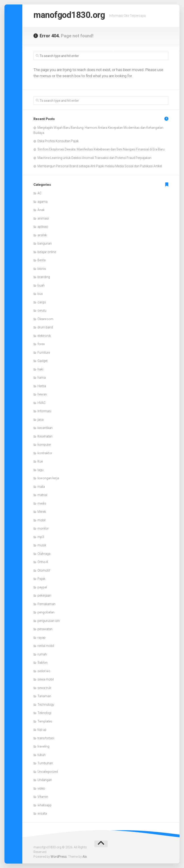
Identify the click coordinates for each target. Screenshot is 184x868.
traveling (43, 746)
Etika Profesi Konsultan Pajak (58, 141)
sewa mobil (46, 679)
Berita (41, 260)
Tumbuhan (45, 763)
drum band (45, 327)
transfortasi (46, 738)
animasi (43, 218)
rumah (42, 654)
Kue (40, 461)
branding (44, 277)
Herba (42, 386)
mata (41, 487)
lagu (40, 470)
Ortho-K (43, 562)
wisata (42, 813)
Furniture (44, 353)
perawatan (45, 629)
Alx (85, 857)
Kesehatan (45, 436)
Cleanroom (45, 319)
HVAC (41, 403)
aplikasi (43, 227)
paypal (42, 587)
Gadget (42, 361)
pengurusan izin (49, 621)
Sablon (42, 663)
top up (42, 730)
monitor (43, 528)
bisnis (42, 269)
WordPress (59, 857)
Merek (42, 512)
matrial (42, 495)
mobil (41, 520)
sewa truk (44, 688)
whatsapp (44, 805)
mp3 (41, 537)
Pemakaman (47, 604)
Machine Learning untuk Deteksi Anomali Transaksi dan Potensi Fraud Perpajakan (94, 158)
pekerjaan (44, 596)
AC (39, 193)
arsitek (42, 235)
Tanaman (44, 696)
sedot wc (44, 671)
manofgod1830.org (73, 16)
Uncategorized (48, 772)
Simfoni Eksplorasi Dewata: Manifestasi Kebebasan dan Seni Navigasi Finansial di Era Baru (101, 149)
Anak (41, 210)
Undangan (45, 780)
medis (42, 503)
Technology (46, 705)
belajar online (47, 252)
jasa (40, 420)
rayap (41, 638)
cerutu (42, 310)
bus (40, 294)
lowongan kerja (48, 478)
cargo (42, 302)
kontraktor (45, 453)
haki (40, 369)
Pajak (41, 579)
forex (41, 344)
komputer (44, 445)
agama (42, 202)
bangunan (45, 243)
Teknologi (44, 713)
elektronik (44, 336)
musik (42, 545)
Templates (45, 721)
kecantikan (45, 428)
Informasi (44, 411)
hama (42, 378)
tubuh (41, 755)
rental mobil (46, 646)
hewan (42, 394)
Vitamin (43, 797)
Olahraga (44, 554)
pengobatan (46, 612)
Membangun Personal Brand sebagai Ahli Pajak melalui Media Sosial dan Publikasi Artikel (100, 166)
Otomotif (44, 570)
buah (41, 285)
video (41, 788)
